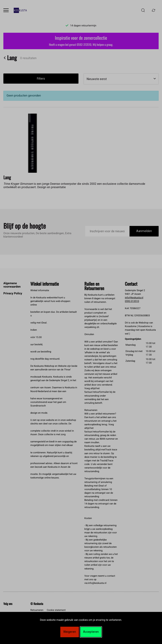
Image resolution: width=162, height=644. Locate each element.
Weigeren (70, 632)
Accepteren (91, 632)
